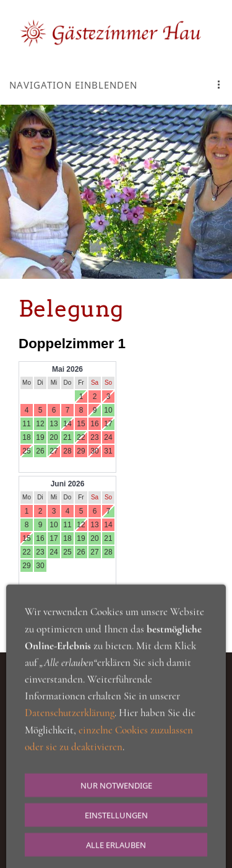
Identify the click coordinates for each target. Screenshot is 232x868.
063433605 (108, 806)
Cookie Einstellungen (162, 754)
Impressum (116, 768)
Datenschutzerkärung (71, 754)
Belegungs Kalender (40, 617)
